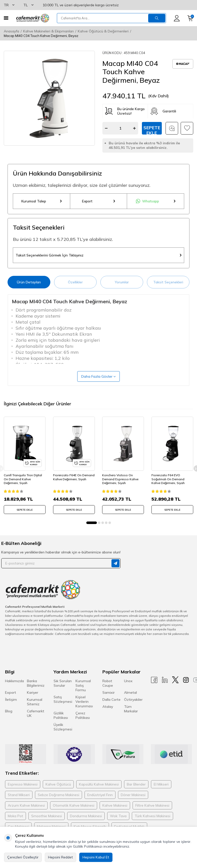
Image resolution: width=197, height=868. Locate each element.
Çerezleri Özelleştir (23, 857)
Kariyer (33, 693)
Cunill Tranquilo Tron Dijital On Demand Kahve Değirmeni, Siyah (23, 479)
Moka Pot (15, 816)
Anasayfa (11, 31)
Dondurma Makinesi (86, 816)
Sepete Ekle (152, 130)
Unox (128, 681)
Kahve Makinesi (115, 806)
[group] (49, 98)
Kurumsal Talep (42, 201)
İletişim (11, 700)
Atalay (108, 707)
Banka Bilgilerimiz (36, 683)
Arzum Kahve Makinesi (26, 806)
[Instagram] (186, 680)
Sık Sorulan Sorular (63, 683)
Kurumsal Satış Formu (83, 686)
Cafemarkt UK (36, 714)
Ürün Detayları (29, 282)
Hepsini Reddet (61, 857)
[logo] (33, 18)
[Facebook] (154, 680)
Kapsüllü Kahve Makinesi (99, 785)
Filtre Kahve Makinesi (152, 806)
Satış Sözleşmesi (63, 700)
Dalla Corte (111, 700)
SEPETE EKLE (25, 510)
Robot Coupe (108, 683)
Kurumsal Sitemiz (35, 702)
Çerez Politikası (83, 716)
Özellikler (75, 282)
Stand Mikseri (19, 795)
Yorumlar (122, 282)
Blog (9, 711)
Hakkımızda (14, 681)
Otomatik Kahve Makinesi (74, 806)
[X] (175, 680)
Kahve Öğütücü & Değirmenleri (103, 31)
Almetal (130, 693)
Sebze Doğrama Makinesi (58, 795)
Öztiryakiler (133, 700)
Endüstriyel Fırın (100, 795)
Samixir (109, 693)
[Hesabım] (177, 18)
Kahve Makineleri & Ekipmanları (48, 31)
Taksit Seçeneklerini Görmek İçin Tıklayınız (98, 255)
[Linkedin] (165, 680)
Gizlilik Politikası (61, 716)
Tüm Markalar (131, 709)
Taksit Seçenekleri (168, 282)
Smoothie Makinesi (47, 816)
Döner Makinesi (133, 795)
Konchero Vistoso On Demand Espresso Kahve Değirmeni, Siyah (121, 479)
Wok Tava (118, 816)
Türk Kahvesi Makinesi (152, 816)
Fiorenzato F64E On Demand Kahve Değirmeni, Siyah (74, 477)
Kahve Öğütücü (58, 785)
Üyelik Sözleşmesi (63, 727)
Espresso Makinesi (23, 785)
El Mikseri (161, 785)
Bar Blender (136, 785)
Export (98, 201)
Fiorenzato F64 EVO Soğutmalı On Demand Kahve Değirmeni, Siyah (168, 479)
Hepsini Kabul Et (96, 857)
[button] (92, 523)
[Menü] (6, 18)
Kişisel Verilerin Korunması (84, 702)
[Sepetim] (190, 18)
